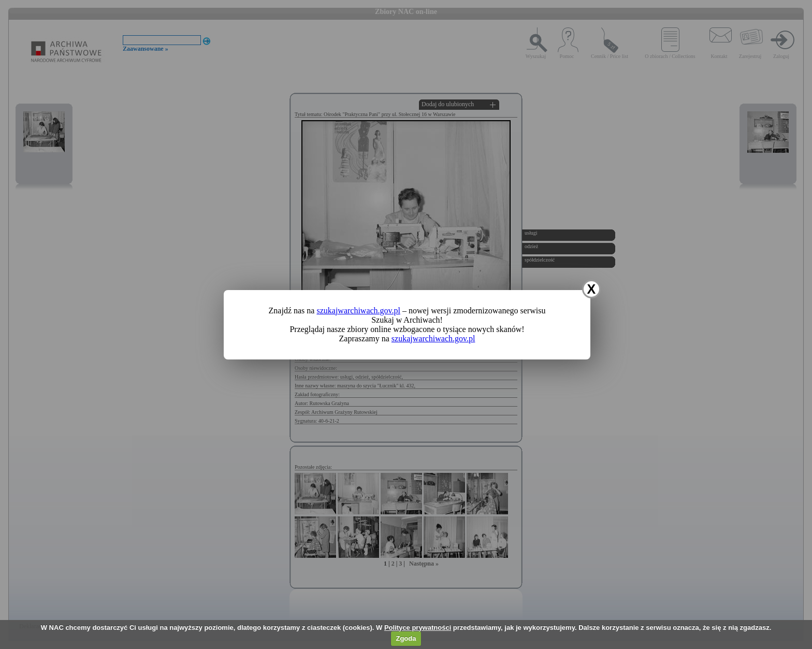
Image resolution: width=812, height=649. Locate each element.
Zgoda (406, 638)
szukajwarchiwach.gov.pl (358, 311)
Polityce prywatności (418, 628)
